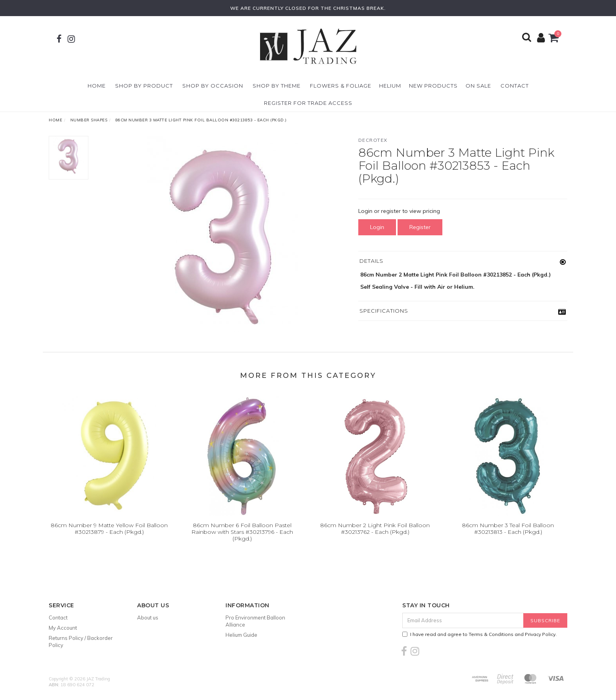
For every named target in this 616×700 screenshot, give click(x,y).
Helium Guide (241, 635)
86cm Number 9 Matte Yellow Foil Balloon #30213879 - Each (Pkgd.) (109, 529)
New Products (433, 86)
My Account (63, 628)
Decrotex (373, 140)
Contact (515, 86)
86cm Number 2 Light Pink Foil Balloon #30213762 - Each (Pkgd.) (375, 529)
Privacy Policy (540, 634)
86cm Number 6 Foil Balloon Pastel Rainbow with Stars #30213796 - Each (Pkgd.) (242, 532)
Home (97, 86)
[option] (223, 234)
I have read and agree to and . (479, 634)
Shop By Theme (277, 86)
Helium (390, 86)
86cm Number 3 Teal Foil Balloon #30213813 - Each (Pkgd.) (508, 529)
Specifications (384, 311)
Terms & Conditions (491, 634)
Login (377, 227)
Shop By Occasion (213, 86)
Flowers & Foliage (341, 86)
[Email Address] (463, 620)
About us (148, 618)
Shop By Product (144, 86)
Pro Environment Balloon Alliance (255, 621)
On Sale (478, 86)
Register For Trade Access (308, 103)
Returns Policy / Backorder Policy (81, 641)
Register (420, 227)
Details (371, 261)
